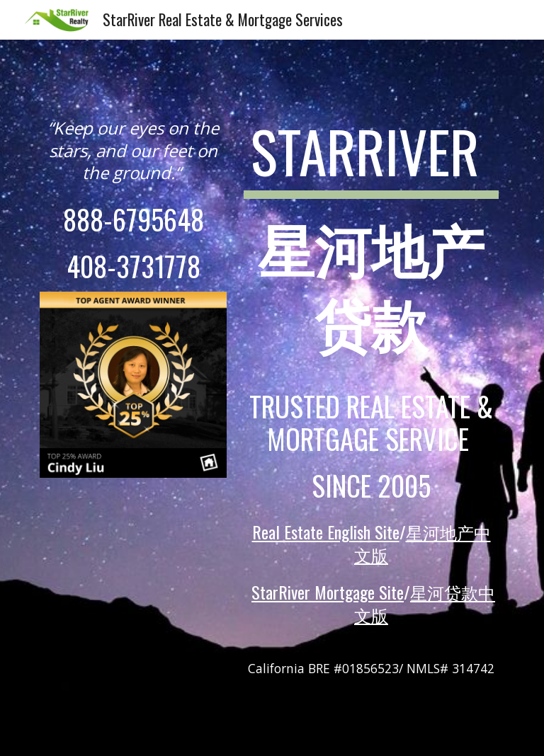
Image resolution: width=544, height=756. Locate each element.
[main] (133, 150)
